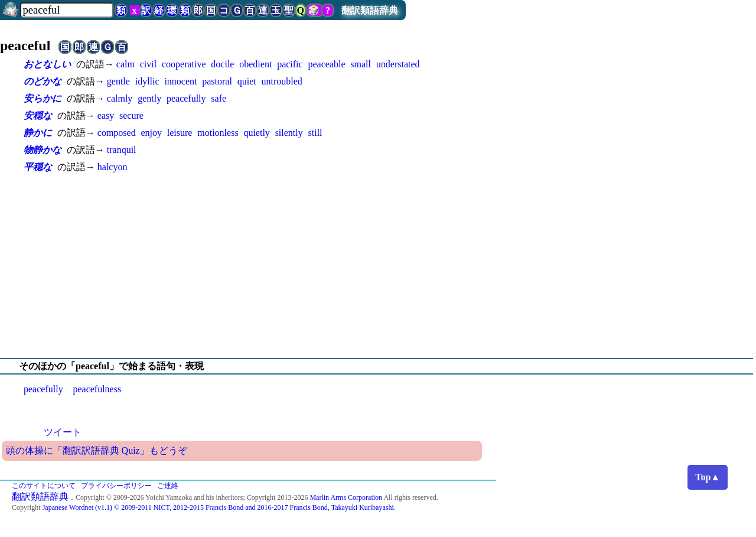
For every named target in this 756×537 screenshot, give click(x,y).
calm (126, 64)
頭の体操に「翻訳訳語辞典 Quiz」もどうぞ (97, 450)
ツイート (63, 432)
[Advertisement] (378, 266)
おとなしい (47, 64)
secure (131, 115)
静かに (38, 133)
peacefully (186, 98)
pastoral (217, 81)
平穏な (38, 167)
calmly (120, 98)
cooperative (184, 64)
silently (289, 133)
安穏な (38, 115)
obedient (255, 64)
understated (398, 64)
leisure (180, 133)
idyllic (147, 81)
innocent (180, 81)
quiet (247, 81)
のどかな (43, 81)
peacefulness (97, 389)
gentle (118, 81)
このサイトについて (44, 486)
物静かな (43, 150)
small (361, 64)
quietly (256, 133)
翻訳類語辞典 (370, 10)
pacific (290, 64)
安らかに (43, 98)
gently (149, 98)
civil (148, 64)
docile (222, 64)
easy (106, 115)
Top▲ (708, 477)
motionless (218, 133)
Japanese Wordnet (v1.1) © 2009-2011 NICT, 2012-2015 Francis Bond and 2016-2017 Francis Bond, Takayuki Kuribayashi (218, 507)
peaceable (326, 64)
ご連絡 (168, 486)
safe (219, 98)
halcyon (113, 167)
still (315, 133)
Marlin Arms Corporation (346, 497)
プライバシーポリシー (116, 486)
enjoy (151, 133)
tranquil (122, 150)
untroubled (282, 81)
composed (117, 133)
